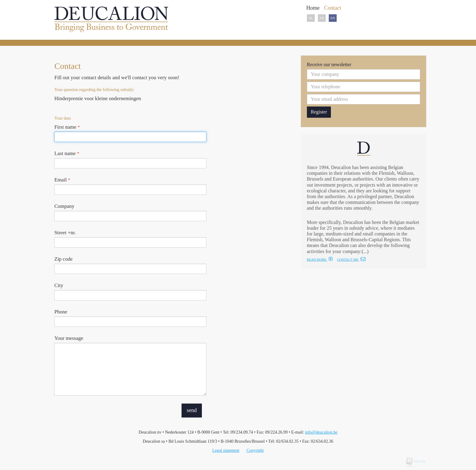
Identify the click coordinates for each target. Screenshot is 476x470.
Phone (61, 312)
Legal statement (226, 450)
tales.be (418, 461)
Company (64, 206)
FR (322, 18)
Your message (69, 338)
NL (311, 18)
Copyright (255, 450)
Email (62, 180)
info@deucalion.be (321, 432)
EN (333, 18)
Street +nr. (65, 233)
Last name (67, 153)
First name (67, 127)
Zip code (63, 259)
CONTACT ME (351, 259)
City (59, 285)
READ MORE (320, 259)
